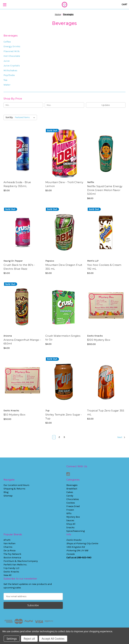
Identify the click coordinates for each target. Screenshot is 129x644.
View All (7, 575)
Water (7, 85)
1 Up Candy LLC (12, 568)
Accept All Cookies (53, 639)
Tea (5, 80)
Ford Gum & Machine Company (21, 561)
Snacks (70, 527)
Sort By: (9, 117)
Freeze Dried (73, 506)
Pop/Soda (9, 75)
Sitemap (8, 496)
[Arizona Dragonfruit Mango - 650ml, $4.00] (23, 307)
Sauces (70, 520)
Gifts (69, 513)
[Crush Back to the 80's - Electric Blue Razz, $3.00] (23, 232)
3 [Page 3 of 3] (64, 437)
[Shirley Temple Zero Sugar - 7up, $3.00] (64, 382)
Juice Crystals (12, 66)
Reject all (29, 639)
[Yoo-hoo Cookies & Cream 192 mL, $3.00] (106, 232)
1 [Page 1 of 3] (54, 437)
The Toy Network (12, 554)
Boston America (12, 558)
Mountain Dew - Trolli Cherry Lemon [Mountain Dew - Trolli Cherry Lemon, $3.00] (64, 184)
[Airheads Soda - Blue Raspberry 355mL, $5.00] (23, 153)
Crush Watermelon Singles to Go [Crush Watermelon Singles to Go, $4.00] (63, 338)
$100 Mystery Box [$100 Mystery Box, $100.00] (99, 340)
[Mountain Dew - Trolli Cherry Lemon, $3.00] (64, 153)
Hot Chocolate (12, 56)
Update (106, 105)
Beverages (72, 485)
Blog (6, 492)
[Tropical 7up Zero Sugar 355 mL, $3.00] (106, 382)
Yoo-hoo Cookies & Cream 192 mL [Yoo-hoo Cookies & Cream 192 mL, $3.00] (104, 267)
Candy (70, 496)
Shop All (71, 524)
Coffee (7, 42)
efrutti (7, 540)
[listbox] (26, 117)
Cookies (71, 503)
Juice (7, 61)
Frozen (70, 510)
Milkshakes (10, 70)
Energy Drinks (12, 46)
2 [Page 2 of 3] (59, 437)
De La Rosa (9, 550)
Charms (8, 547)
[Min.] (23, 105)
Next (121, 437)
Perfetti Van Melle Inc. (15, 565)
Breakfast (72, 489)
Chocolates (73, 499)
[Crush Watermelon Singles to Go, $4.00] (64, 307)
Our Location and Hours (16, 485)
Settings (12, 639)
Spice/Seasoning (76, 531)
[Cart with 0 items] (124, 4)
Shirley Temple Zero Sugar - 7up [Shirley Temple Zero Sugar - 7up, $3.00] (64, 417)
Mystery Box (73, 517)
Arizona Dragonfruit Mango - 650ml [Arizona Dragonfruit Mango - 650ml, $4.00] (22, 342)
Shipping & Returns (14, 489)
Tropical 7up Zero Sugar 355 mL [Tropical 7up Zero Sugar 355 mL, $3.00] (106, 412)
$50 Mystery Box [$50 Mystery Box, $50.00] (14, 415)
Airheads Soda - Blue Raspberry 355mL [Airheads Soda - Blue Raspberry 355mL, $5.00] (17, 184)
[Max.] (64, 105)
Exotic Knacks (11, 572)
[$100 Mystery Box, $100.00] (106, 307)
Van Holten (9, 543)
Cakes (70, 492)
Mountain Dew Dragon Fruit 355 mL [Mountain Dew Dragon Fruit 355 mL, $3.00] (64, 267)
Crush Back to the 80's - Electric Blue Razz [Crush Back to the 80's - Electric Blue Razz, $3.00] (19, 267)
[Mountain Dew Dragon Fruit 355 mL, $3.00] (64, 232)
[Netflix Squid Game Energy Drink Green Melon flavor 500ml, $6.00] (106, 153)
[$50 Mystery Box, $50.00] (23, 382)
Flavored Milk (12, 51)
